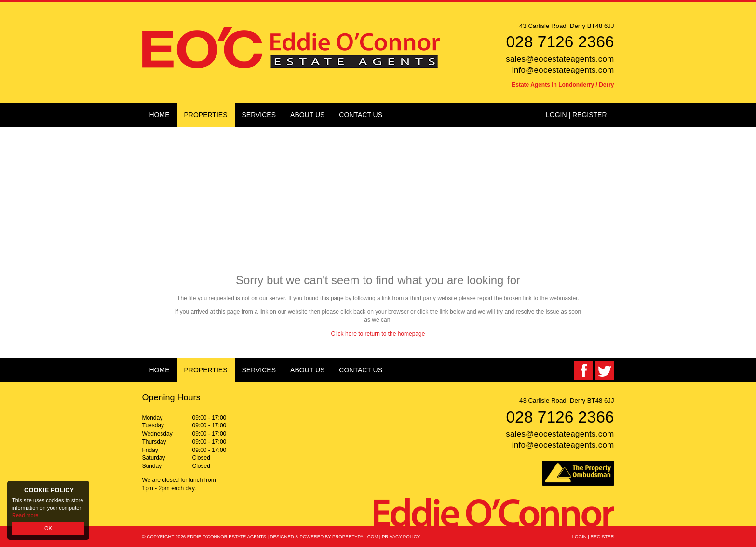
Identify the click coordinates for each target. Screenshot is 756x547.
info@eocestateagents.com (563, 70)
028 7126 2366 (560, 42)
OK (48, 528)
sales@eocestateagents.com (560, 59)
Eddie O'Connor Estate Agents (227, 537)
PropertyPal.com (355, 537)
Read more (25, 515)
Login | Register (576, 115)
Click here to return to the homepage (378, 334)
